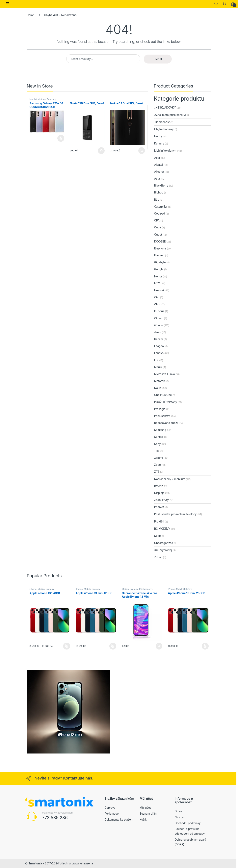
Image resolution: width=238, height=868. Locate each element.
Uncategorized (164, 543)
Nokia (158, 388)
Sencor (159, 437)
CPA (157, 220)
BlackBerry (161, 185)
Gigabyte (160, 262)
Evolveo (159, 255)
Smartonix (35, 863)
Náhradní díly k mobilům (170, 479)
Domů (31, 15)
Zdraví (158, 557)
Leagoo (159, 346)
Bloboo (159, 192)
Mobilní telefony (38, 99)
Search (216, 4)
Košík (143, 819)
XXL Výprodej (163, 550)
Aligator (159, 172)
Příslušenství (162, 416)
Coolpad (159, 213)
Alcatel (158, 165)
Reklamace (112, 814)
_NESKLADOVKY (165, 107)
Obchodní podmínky (188, 823)
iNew (157, 304)
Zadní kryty (161, 500)
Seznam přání (148, 814)
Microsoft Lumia (164, 374)
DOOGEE (160, 241)
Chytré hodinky (164, 129)
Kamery (159, 143)
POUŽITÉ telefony (165, 402)
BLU (157, 200)
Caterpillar (161, 206)
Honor (158, 276)
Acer (157, 158)
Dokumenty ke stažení (119, 819)
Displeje (159, 493)
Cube (158, 227)
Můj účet (145, 808)
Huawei (159, 290)
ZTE (157, 472)
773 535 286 (55, 818)
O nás (178, 811)
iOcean (159, 318)
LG (156, 360)
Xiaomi (158, 458)
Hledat (158, 59)
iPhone (159, 325)
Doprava (110, 808)
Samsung (52, 99)
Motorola (160, 381)
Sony (157, 444)
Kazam (158, 339)
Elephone (160, 248)
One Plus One (163, 395)
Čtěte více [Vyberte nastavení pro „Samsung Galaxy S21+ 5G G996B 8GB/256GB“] (61, 138)
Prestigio (160, 409)
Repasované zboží (166, 423)
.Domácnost (162, 122)
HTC (157, 283)
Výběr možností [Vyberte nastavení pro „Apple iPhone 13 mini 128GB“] (113, 646)
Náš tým (180, 817)
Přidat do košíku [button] (101, 151)
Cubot (158, 234)
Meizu (158, 367)
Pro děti (159, 521)
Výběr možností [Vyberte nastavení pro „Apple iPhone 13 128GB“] (67, 646)
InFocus (159, 311)
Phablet (159, 507)
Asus (157, 179)
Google (159, 269)
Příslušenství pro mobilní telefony (175, 514)
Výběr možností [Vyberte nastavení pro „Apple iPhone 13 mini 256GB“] (205, 646)
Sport (158, 536)
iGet (157, 297)
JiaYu (158, 332)
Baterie (159, 486)
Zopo (157, 465)
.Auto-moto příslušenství (170, 115)
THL (157, 451)
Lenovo (159, 353)
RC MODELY (162, 529)
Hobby (158, 136)
